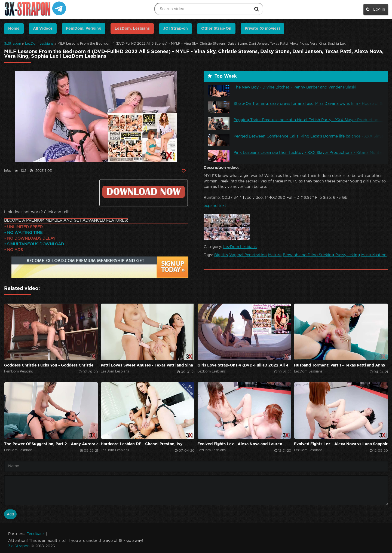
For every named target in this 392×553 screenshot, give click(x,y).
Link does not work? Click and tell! (37, 212)
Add (10, 514)
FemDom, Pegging (84, 29)
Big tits (221, 255)
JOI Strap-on (175, 29)
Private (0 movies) (262, 29)
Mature (275, 255)
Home (14, 29)
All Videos (43, 29)
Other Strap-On (216, 29)
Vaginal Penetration (248, 255)
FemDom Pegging (19, 372)
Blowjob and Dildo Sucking (308, 255)
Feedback (36, 534)
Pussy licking (348, 255)
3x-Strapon (19, 546)
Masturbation (374, 255)
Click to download (144, 192)
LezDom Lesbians (39, 44)
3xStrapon (13, 44)
